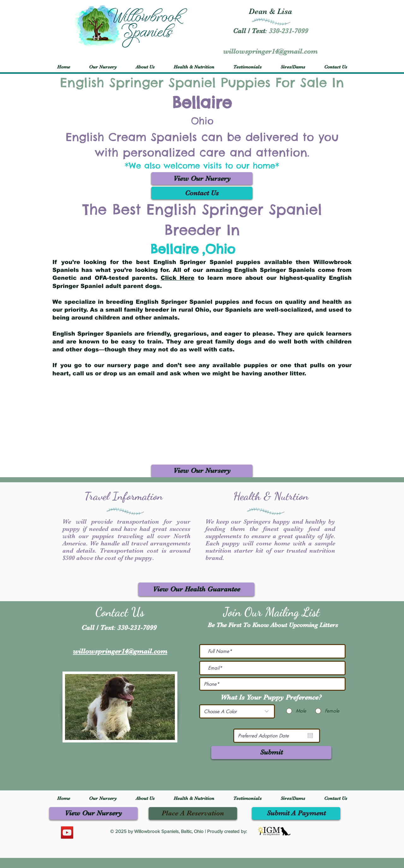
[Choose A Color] (237, 711)
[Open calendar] (310, 736)
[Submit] (271, 753)
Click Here (178, 278)
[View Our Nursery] (202, 179)
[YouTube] (67, 833)
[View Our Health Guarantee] (196, 589)
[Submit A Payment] (296, 813)
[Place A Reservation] (193, 813)
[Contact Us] (202, 193)
